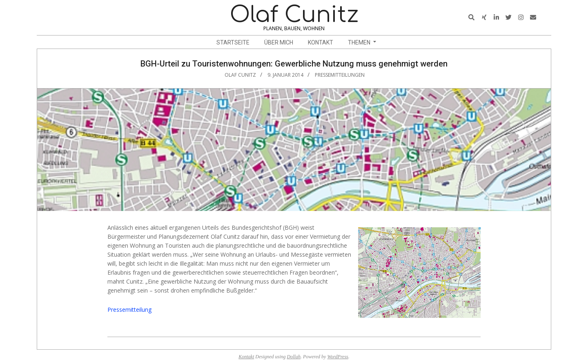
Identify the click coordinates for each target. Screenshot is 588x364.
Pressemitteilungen (340, 75)
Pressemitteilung (129, 310)
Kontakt (246, 357)
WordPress (337, 357)
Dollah (294, 357)
